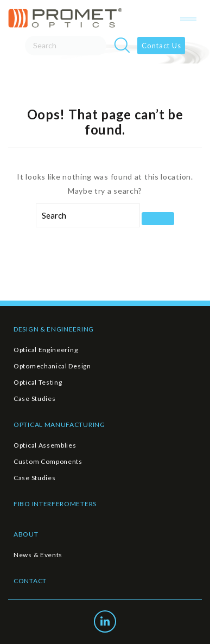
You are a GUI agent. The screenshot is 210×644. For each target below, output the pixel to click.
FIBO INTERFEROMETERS (55, 504)
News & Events (38, 555)
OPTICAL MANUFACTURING (59, 425)
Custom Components (48, 461)
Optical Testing (38, 382)
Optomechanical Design (52, 366)
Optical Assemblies (45, 445)
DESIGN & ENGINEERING (54, 329)
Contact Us (161, 46)
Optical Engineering (46, 350)
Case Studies (34, 398)
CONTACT (30, 581)
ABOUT (26, 534)
